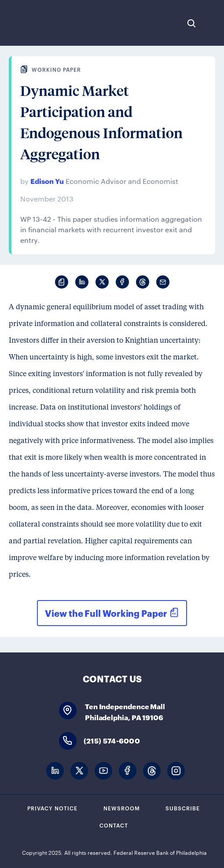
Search (191, 23)
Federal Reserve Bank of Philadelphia (36, 23)
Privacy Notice (52, 808)
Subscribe (183, 808)
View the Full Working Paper (106, 613)
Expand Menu (213, 23)
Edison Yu (47, 181)
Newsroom (122, 808)
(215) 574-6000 (112, 740)
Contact (114, 825)
